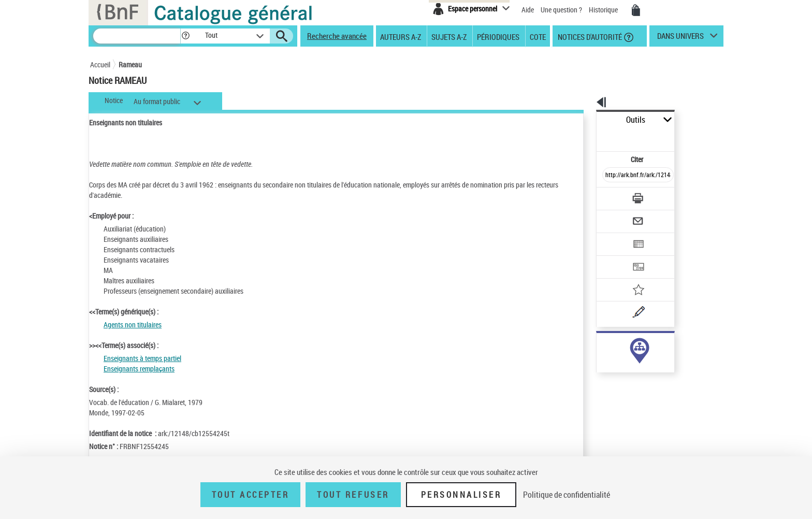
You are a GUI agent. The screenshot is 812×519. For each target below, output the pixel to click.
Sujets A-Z (449, 36)
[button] (185, 36)
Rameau (130, 64)
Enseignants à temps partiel (142, 358)
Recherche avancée (337, 36)
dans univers (680, 38)
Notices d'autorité (589, 36)
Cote (538, 36)
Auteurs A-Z (401, 36)
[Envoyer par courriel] (609, 196)
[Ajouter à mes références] (615, 256)
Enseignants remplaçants (139, 369)
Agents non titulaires (133, 325)
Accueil (100, 64)
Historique (604, 10)
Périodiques (498, 36)
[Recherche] (137, 36)
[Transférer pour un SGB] (613, 236)
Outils (585, 120)
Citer (593, 136)
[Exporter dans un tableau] (616, 216)
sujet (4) (598, 346)
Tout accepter (251, 495)
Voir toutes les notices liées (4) (624, 367)
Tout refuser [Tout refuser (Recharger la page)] (353, 495)
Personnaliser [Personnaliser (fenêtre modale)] (461, 495)
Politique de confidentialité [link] (567, 495)
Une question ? (561, 10)
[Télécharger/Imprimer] (611, 176)
